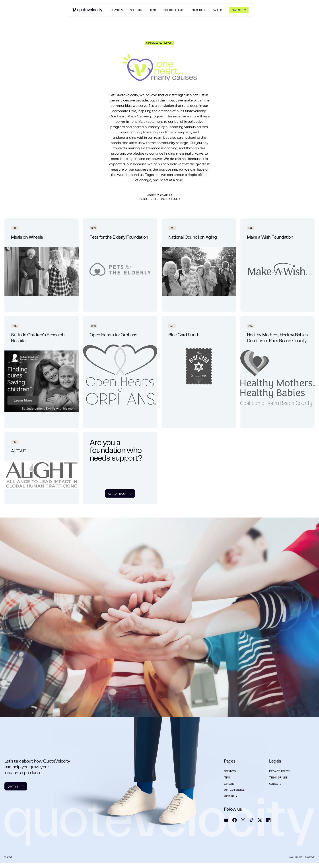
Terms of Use (279, 778)
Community (232, 796)
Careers (231, 784)
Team (228, 778)
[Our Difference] (174, 10)
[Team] (153, 10)
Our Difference (236, 790)
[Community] (198, 10)
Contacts (276, 784)
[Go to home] (88, 10)
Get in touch (120, 494)
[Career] (217, 10)
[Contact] (239, 10)
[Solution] (136, 10)
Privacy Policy (281, 771)
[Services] (117, 10)
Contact (16, 786)
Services (231, 771)
